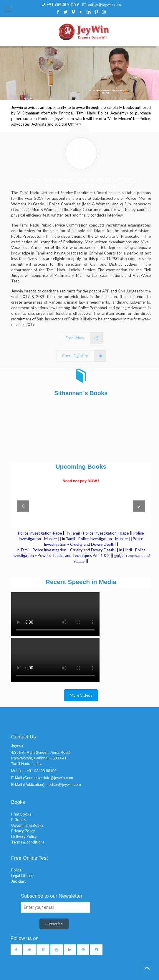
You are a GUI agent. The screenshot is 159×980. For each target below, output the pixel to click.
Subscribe (54, 924)
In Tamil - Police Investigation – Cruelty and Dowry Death (65, 550)
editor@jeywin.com (104, 4)
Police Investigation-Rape (40, 533)
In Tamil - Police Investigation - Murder (95, 539)
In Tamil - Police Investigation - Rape (98, 533)
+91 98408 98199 (63, 4)
